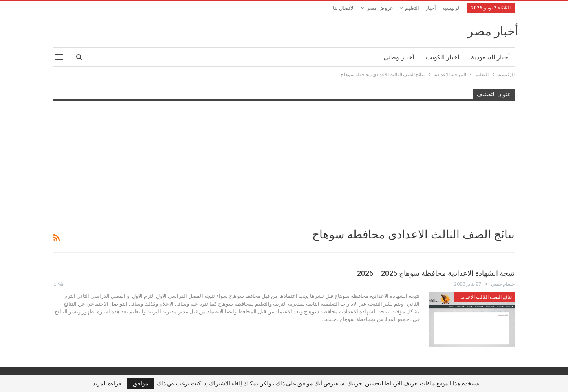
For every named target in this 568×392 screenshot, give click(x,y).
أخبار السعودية (490, 57)
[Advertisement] (284, 163)
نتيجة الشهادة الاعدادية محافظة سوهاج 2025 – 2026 (436, 273)
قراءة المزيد (107, 383)
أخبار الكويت (443, 57)
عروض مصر (380, 8)
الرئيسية (451, 8)
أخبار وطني (399, 57)
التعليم (412, 8)
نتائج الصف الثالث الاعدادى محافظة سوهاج (483, 297)
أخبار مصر (493, 31)
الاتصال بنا (344, 8)
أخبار (431, 8)
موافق (141, 383)
